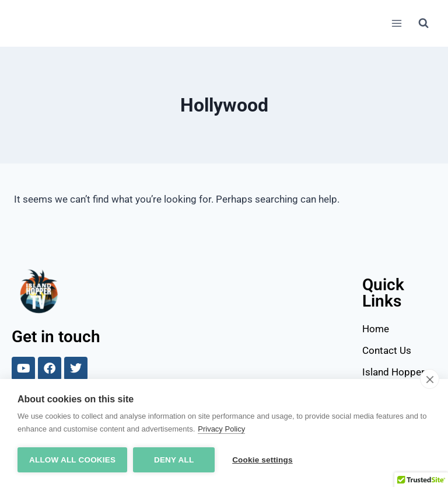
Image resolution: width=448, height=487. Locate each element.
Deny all (174, 460)
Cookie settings (262, 460)
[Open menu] (396, 23)
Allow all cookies (72, 460)
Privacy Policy (221, 429)
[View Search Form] (423, 23)
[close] (430, 379)
